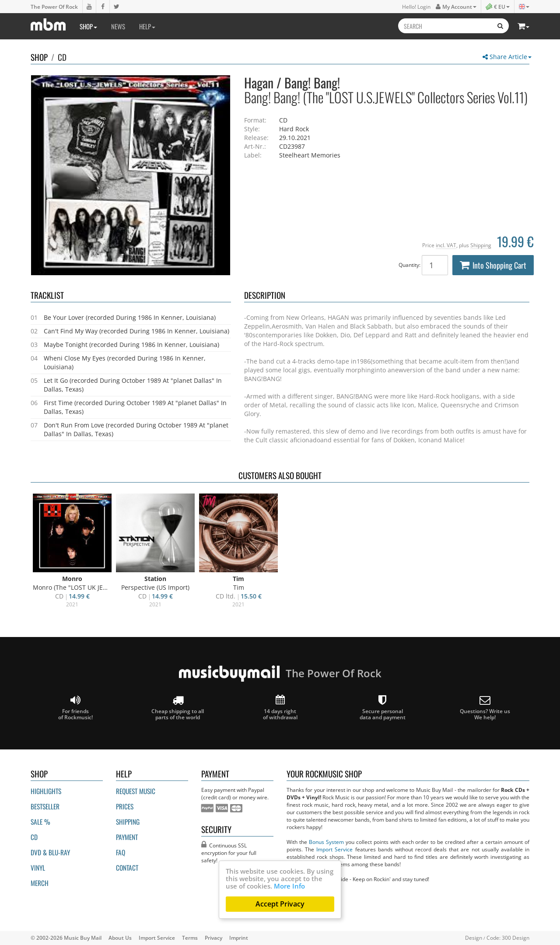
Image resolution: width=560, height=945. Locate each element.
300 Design (516, 938)
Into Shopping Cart (493, 265)
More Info (289, 886)
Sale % (40, 822)
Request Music (136, 791)
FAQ (121, 852)
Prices (125, 806)
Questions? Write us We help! (485, 708)
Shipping (481, 245)
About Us (120, 938)
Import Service (334, 849)
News (118, 26)
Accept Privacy (280, 904)
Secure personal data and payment (383, 708)
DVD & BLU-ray (50, 852)
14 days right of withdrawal (280, 708)
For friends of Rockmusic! (75, 708)
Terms (190, 938)
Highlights (46, 791)
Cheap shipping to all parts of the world (178, 708)
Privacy (213, 938)
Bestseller (45, 806)
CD (62, 57)
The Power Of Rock (54, 7)
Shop (88, 26)
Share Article (507, 57)
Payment (127, 837)
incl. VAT (446, 245)
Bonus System (326, 842)
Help (147, 26)
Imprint (239, 938)
